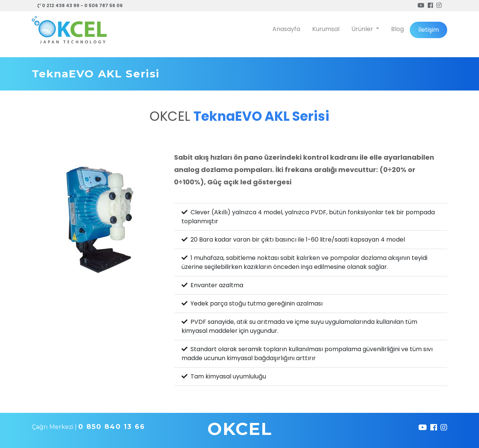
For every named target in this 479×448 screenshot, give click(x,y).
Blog (397, 29)
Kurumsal (326, 29)
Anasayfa (286, 29)
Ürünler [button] (363, 29)
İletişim (429, 30)
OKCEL (240, 429)
